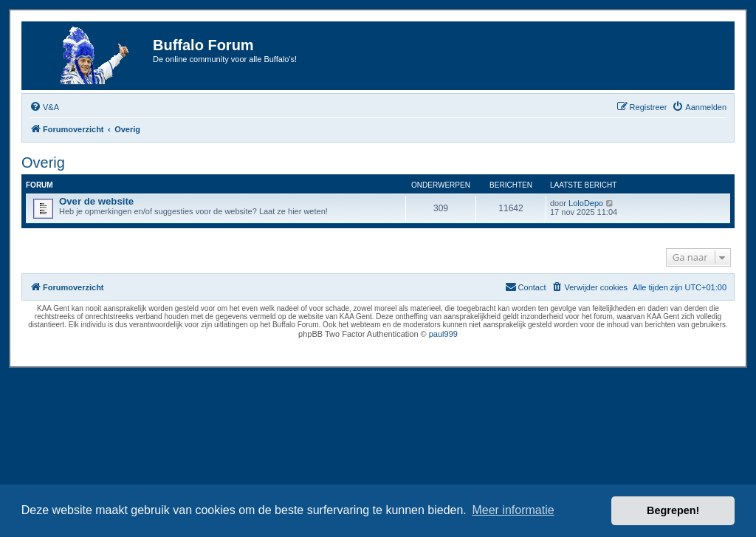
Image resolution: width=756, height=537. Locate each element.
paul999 (443, 334)
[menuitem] (44, 107)
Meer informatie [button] (513, 510)
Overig (43, 163)
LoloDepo (586, 203)
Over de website (96, 201)
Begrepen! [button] (673, 510)
